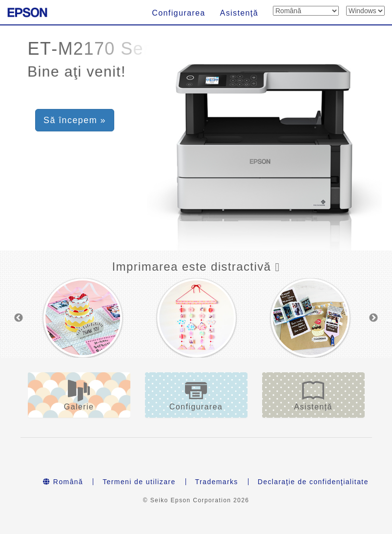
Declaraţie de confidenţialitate (313, 482)
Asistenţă (239, 13)
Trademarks (217, 482)
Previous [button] (19, 318)
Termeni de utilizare (139, 482)
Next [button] (373, 318)
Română (63, 482)
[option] (83, 318)
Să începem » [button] (75, 120)
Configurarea (178, 13)
